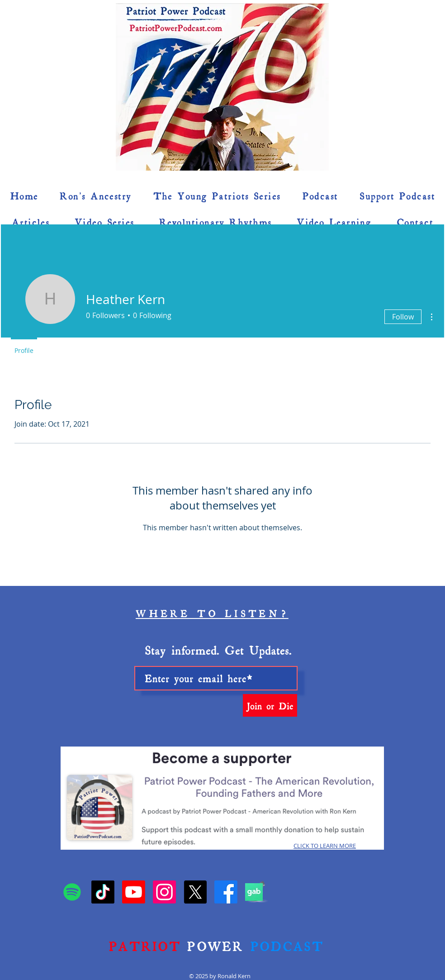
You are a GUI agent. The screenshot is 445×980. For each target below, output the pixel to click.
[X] (195, 892)
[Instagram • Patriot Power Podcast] (164, 892)
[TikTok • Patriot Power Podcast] (103, 892)
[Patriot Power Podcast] (226, 892)
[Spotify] (72, 892)
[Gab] (254, 892)
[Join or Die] (270, 705)
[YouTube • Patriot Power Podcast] (134, 892)
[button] (421, 109)
